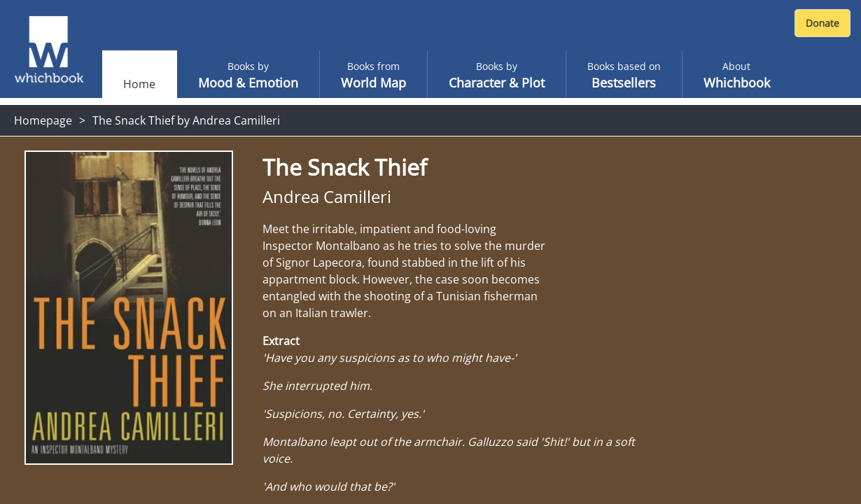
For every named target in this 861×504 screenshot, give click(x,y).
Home (139, 84)
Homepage (43, 120)
